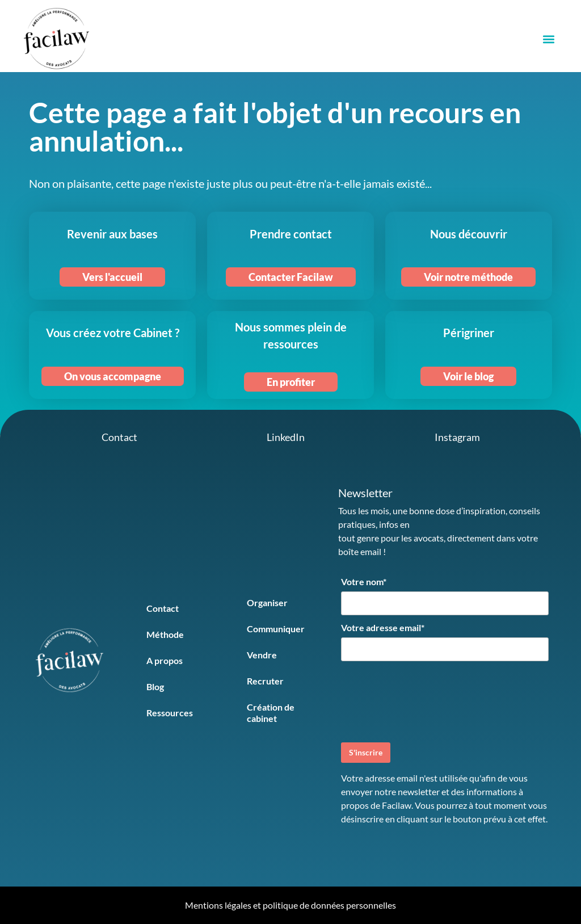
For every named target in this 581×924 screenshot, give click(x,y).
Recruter (265, 681)
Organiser (267, 602)
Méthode (165, 634)
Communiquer (276, 629)
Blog (155, 686)
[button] (548, 39)
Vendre (262, 655)
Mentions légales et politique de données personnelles (290, 905)
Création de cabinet (271, 713)
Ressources (170, 713)
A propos (165, 660)
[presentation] (427, 700)
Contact (163, 608)
